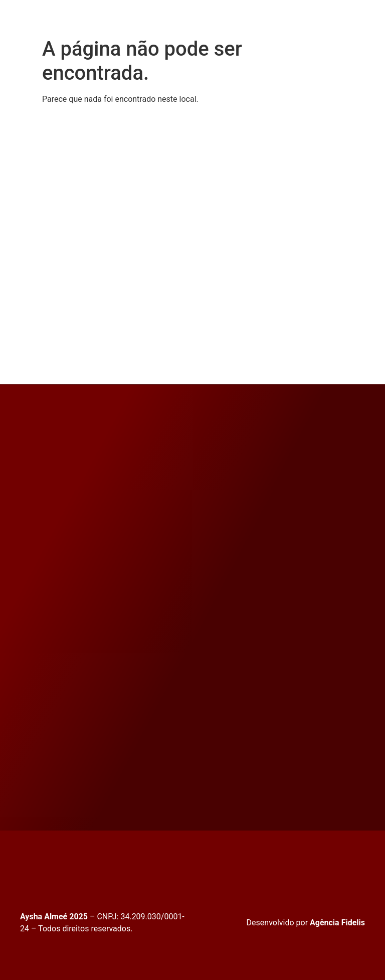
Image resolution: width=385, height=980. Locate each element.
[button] (183, 19)
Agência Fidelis (337, 923)
